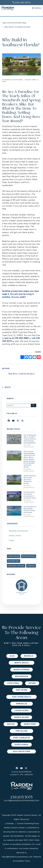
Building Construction (19, 531)
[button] (9, 421)
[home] (8, 8)
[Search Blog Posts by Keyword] (19, 405)
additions (31, 566)
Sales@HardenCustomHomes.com (21, 801)
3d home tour (14, 561)
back (6, 387)
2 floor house (14, 556)
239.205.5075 (23, 3)
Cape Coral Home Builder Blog (14, 23)
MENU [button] (37, 8)
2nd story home (29, 556)
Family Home (15, 536)
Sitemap (10, 823)
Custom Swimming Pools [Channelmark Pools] (28, 823)
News (12, 540)
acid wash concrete (16, 566)
